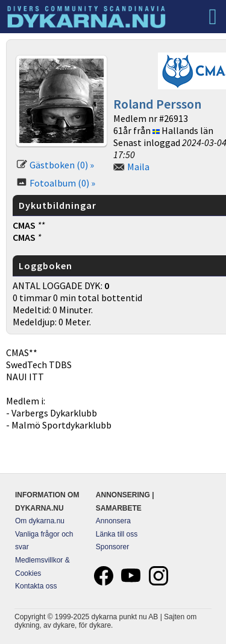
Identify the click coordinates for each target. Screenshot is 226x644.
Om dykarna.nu (40, 521)
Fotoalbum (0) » (62, 183)
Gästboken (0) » (62, 165)
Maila (138, 167)
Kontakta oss (36, 586)
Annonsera (113, 521)
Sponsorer (112, 547)
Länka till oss (117, 534)
